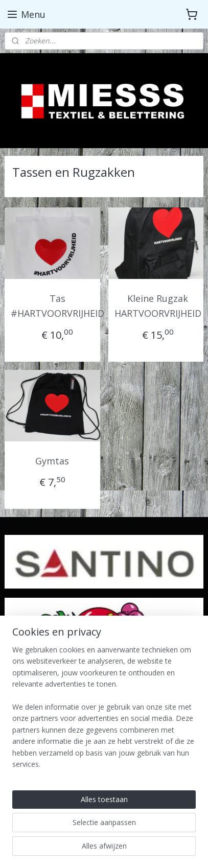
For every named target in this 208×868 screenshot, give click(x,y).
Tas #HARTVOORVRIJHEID (57, 306)
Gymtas (52, 461)
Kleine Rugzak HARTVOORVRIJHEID (158, 306)
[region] (104, 711)
